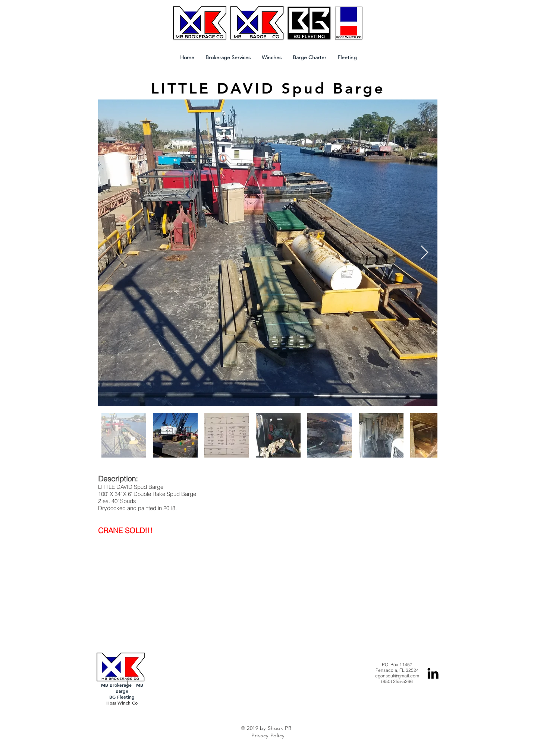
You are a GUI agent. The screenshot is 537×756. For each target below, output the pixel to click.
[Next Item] (425, 253)
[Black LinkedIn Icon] (433, 673)
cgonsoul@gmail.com (397, 676)
